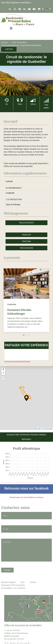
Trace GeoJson (26, 248)
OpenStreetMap (48, 429)
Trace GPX (26, 235)
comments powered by (17, 362)
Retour (9, 49)
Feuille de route (26, 223)
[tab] (24, 335)
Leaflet (38, 429)
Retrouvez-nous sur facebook (26, 488)
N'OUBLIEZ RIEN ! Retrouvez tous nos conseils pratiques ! (27, 437)
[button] (10, 9)
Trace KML (26, 241)
